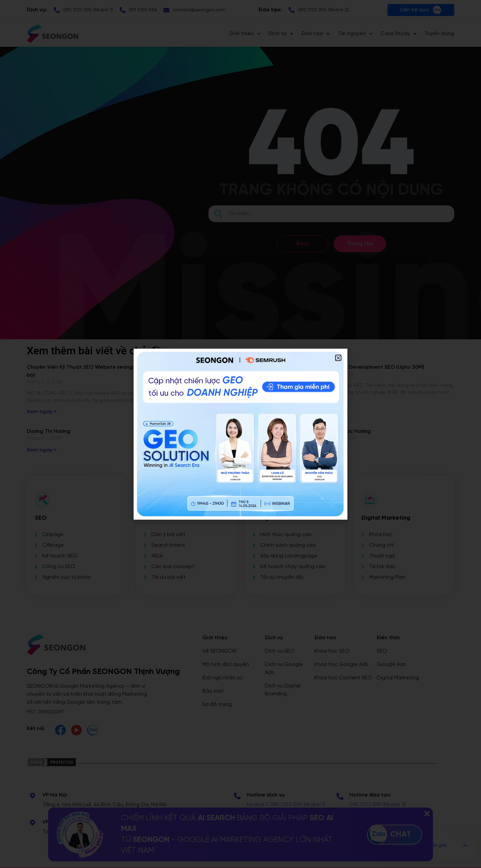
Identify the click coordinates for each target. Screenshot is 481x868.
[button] (338, 358)
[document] (240, 434)
